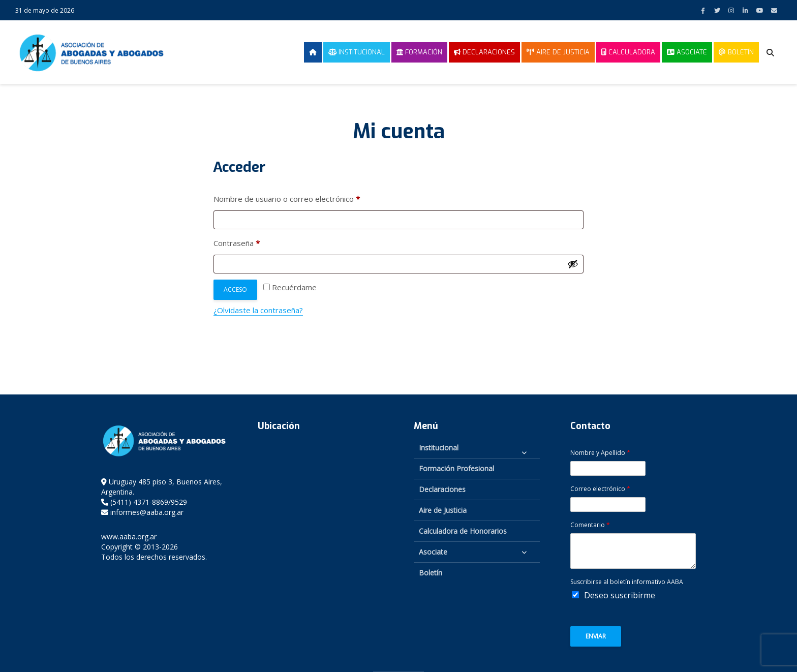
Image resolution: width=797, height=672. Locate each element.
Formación (419, 52)
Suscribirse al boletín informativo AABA (627, 582)
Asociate (687, 52)
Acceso (235, 289)
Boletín (736, 52)
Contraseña (256, 242)
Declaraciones (484, 52)
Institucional (357, 52)
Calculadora (628, 52)
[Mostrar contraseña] (573, 264)
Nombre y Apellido (600, 453)
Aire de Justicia (558, 52)
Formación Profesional (456, 468)
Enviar (596, 636)
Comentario (590, 525)
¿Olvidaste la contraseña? (258, 310)
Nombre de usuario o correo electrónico (306, 197)
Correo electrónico (600, 489)
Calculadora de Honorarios (463, 531)
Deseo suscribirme (620, 595)
